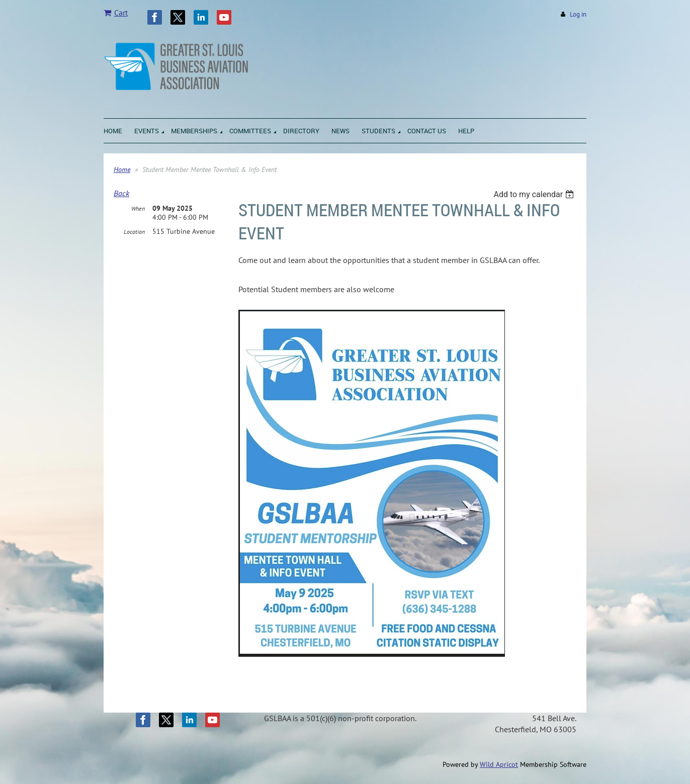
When (138, 208)
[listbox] (535, 194)
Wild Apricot (499, 764)
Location (134, 232)
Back (121, 193)
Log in (578, 14)
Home (122, 169)
